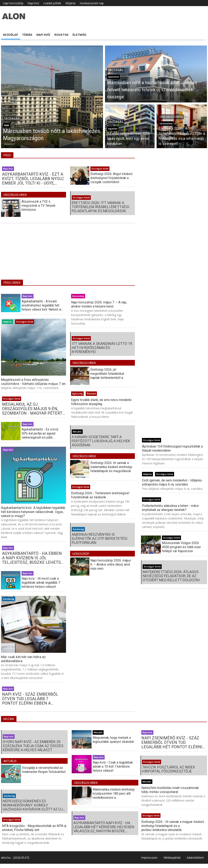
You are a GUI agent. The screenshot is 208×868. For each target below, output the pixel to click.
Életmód (79, 35)
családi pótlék (52, 3)
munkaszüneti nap (92, 3)
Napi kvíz (33, 3)
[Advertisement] (68, 254)
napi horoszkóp (13, 3)
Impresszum (149, 858)
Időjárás (70, 3)
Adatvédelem (195, 858)
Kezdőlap (11, 35)
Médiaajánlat (172, 858)
